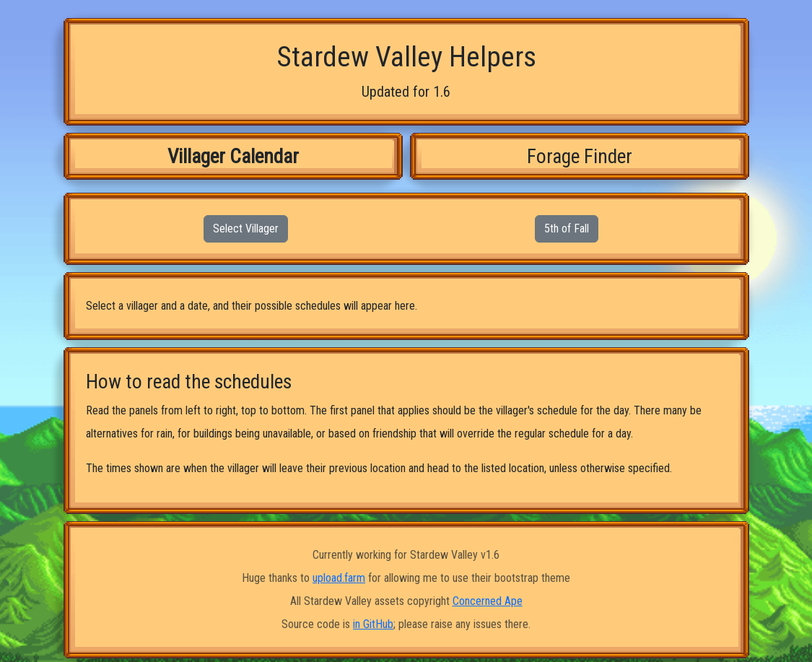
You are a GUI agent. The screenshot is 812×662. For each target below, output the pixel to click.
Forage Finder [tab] (580, 156)
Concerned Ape (488, 601)
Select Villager (246, 228)
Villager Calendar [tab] (233, 156)
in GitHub (373, 624)
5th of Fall (567, 228)
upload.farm (339, 578)
